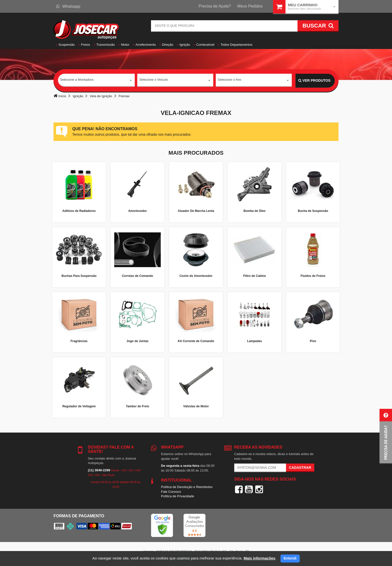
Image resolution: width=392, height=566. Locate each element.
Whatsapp (68, 6)
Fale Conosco (171, 492)
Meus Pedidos (250, 6)
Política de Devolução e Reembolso (187, 487)
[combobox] (96, 81)
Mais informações (259, 558)
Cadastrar (300, 468)
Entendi (290, 558)
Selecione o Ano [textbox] (229, 80)
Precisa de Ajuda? (215, 6)
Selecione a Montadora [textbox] (77, 80)
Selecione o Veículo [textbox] (153, 80)
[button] (386, 436)
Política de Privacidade (177, 496)
